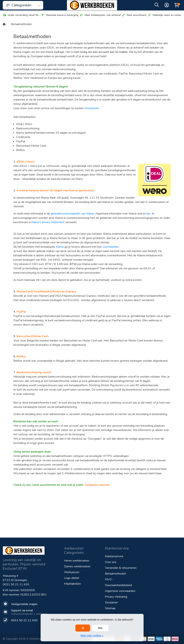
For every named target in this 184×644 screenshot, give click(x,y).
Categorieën (23, 5)
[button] (157, 6)
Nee (100, 628)
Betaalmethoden (116, 574)
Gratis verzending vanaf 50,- (21, 15)
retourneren (92, 108)
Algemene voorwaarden (120, 591)
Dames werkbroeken (77, 566)
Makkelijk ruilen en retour (164, 15)
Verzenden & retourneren (121, 568)
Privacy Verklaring (116, 597)
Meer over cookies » (92, 636)
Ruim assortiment (134, 15)
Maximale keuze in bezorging (60, 15)
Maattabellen (72, 584)
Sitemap (110, 608)
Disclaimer (111, 603)
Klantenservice (114, 556)
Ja (83, 628)
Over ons (111, 562)
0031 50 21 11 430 (16, 584)
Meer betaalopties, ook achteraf (100, 15)
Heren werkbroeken (77, 561)
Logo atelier (72, 578)
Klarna (60, 247)
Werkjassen (72, 572)
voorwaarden (111, 247)
